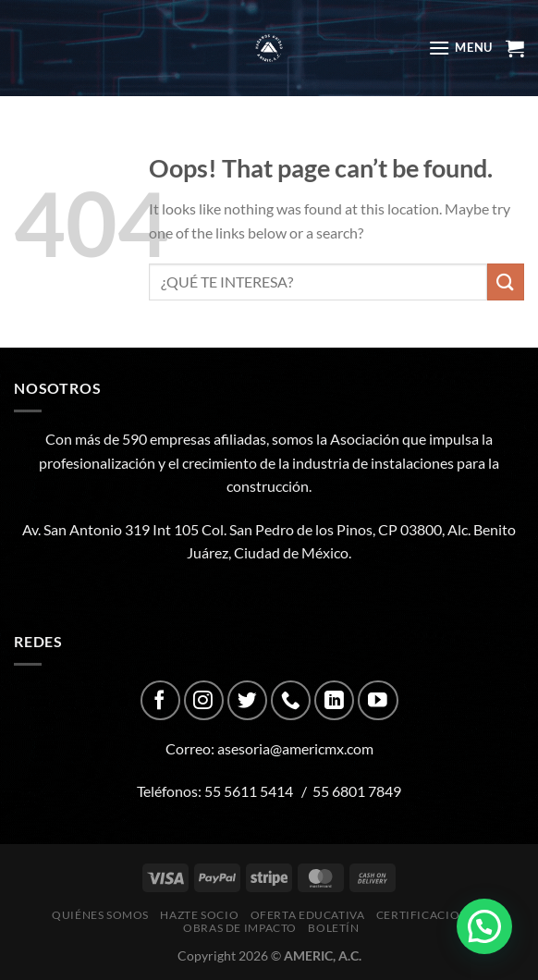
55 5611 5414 (249, 791)
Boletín (333, 928)
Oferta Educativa (308, 915)
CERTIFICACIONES (429, 915)
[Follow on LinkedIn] (334, 700)
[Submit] (506, 282)
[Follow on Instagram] (204, 700)
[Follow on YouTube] (378, 700)
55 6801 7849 (357, 791)
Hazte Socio (199, 915)
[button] (484, 926)
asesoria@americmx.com (295, 748)
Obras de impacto (240, 928)
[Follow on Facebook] (160, 700)
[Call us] (291, 700)
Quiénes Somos (100, 915)
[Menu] (460, 48)
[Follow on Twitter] (247, 700)
